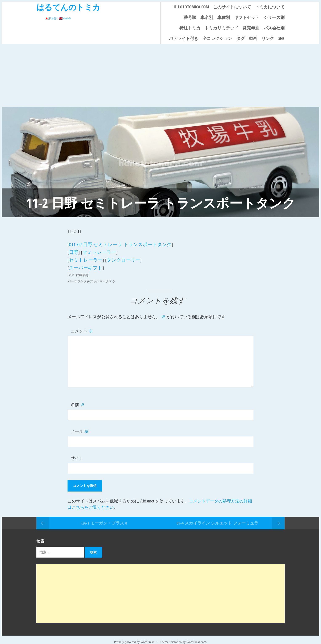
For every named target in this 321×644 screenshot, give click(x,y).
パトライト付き (184, 38)
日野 (74, 250)
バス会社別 (274, 28)
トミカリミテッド (222, 28)
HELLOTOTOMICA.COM (191, 7)
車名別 (207, 17)
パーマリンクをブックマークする (91, 276)
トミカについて (270, 7)
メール (80, 426)
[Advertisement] (160, 75)
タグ (240, 38)
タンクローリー (123, 256)
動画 (253, 38)
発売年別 (251, 28)
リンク (268, 38)
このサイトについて (232, 7)
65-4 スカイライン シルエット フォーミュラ (217, 517)
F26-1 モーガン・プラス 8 (104, 517)
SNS (281, 38)
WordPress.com (196, 636)
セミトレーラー (99, 250)
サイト (77, 452)
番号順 (190, 17)
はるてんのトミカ (68, 7)
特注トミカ (190, 28)
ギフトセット (247, 17)
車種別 (224, 17)
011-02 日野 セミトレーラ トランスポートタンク (120, 244)
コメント (82, 325)
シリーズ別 (274, 17)
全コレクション (217, 38)
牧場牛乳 (82, 269)
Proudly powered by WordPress (134, 636)
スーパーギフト (86, 263)
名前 (78, 399)
